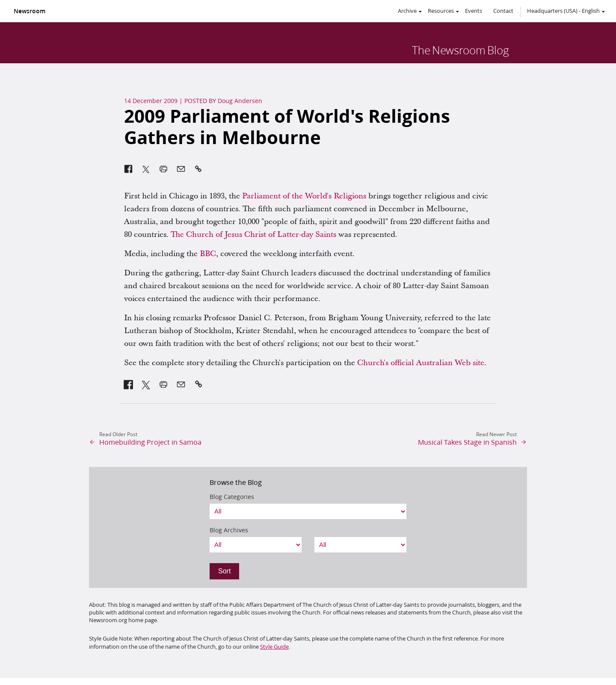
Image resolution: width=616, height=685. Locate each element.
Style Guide (274, 647)
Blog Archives (229, 530)
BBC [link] (208, 254)
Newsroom (30, 11)
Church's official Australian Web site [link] (421, 363)
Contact (503, 11)
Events (474, 11)
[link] (129, 384)
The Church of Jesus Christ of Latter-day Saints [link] (253, 235)
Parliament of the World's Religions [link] (304, 196)
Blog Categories (232, 497)
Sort (224, 571)
